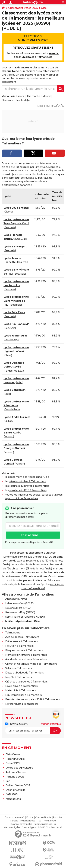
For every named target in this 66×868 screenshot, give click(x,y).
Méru (19, 382)
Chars (8, 355)
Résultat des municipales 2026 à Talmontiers (33, 699)
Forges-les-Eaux (14, 371)
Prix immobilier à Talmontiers (23, 695)
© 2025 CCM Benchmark (50, 827)
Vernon (9, 436)
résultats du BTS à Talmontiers (28, 490)
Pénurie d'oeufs (15, 777)
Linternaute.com (16, 724)
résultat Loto (13, 799)
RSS (39, 821)
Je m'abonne (30, 535)
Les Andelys (23, 100)
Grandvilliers (12, 409)
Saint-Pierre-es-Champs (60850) (25, 617)
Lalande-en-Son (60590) (20, 603)
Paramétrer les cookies (45, 824)
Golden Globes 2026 (18, 785)
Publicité (57, 817)
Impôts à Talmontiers (18, 677)
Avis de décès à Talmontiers (22, 637)
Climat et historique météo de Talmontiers (31, 664)
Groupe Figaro (29, 827)
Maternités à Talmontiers (21, 690)
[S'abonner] (33, 731)
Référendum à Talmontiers (22, 704)
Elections (33, 38)
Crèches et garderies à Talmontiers (26, 682)
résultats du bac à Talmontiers (28, 481)
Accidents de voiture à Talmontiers (26, 659)
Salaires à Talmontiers (19, 668)
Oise (44, 8)
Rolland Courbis (15, 759)
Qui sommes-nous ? (15, 817)
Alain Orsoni (13, 754)
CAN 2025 (12, 794)
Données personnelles (21, 824)
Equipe (30, 817)
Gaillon (9, 421)
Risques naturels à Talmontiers (24, 650)
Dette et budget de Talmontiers (24, 673)
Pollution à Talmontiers (19, 646)
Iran (8, 781)
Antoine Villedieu (16, 772)
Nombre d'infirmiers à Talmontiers (26, 655)
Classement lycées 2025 (23, 8)
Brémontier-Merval (39, 96)
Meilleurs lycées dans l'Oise (23, 621)
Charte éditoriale (43, 817)
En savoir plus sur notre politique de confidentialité (29, 542)
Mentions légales (12, 827)
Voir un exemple (51, 724)
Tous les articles (27, 821)
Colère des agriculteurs (19, 768)
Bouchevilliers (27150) (18, 608)
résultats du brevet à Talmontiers (29, 486)
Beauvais (7, 100)
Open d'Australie (15, 790)
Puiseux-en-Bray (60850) (20, 612)
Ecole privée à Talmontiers (21, 686)
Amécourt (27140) (16, 599)
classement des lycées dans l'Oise (29, 477)
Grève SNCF (13, 763)
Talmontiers (13, 633)
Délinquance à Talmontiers (22, 641)
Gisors (20, 96)
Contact (14, 821)
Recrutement (49, 821)
